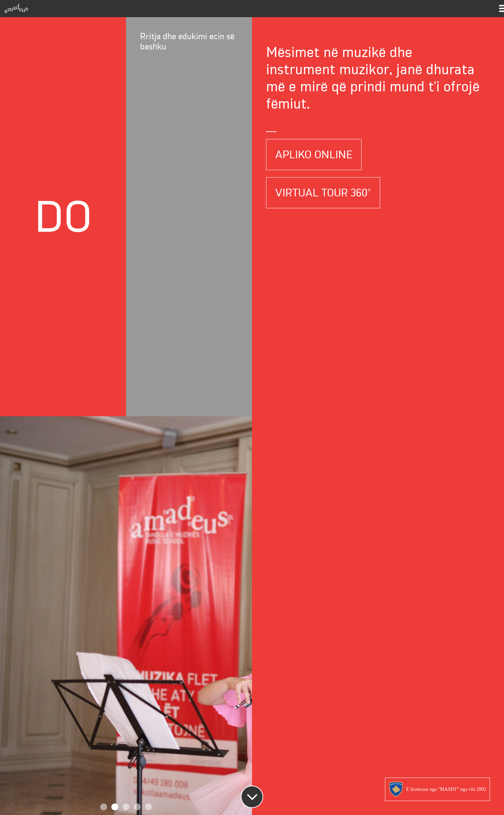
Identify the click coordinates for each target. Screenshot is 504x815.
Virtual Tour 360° (323, 193)
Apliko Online (314, 155)
